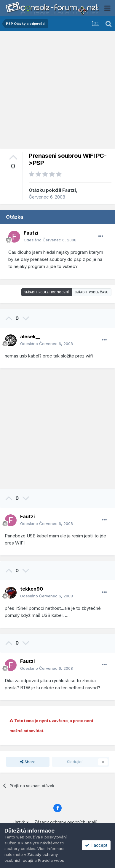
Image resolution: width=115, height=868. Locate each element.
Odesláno (50, 240)
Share (28, 762)
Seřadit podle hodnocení (47, 292)
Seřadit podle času (92, 292)
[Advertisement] (57, 91)
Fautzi (69, 190)
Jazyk (21, 822)
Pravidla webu (51, 860)
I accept (96, 845)
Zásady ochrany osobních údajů (66, 822)
